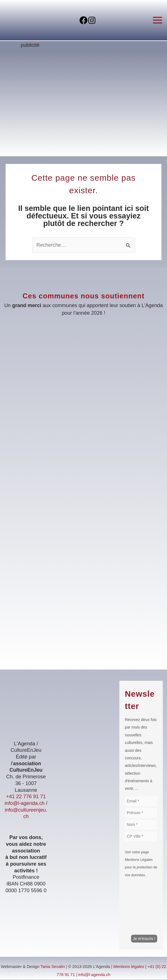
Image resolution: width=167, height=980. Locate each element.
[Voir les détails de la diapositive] (84, 105)
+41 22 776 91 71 (26, 797)
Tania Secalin (53, 967)
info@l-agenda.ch (24, 803)
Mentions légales (129, 967)
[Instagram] (96, 21)
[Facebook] (79, 21)
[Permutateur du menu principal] (158, 20)
